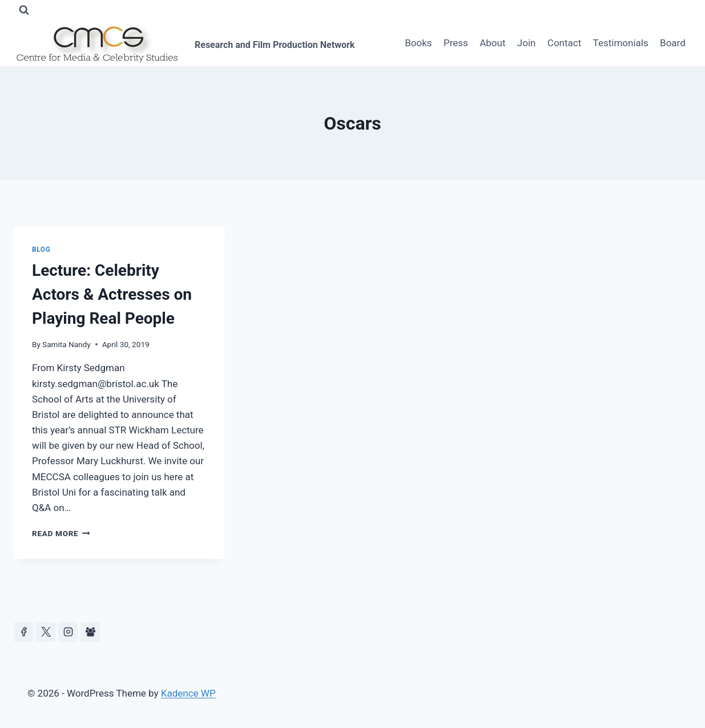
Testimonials (621, 43)
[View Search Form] (24, 10)
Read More (61, 533)
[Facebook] (23, 632)
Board (673, 43)
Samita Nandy (67, 344)
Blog (41, 250)
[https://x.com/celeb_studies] (46, 632)
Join (527, 43)
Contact (564, 43)
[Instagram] (68, 632)
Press (456, 43)
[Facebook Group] (90, 632)
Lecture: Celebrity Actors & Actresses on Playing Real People (112, 294)
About (492, 43)
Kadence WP (188, 693)
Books (418, 43)
